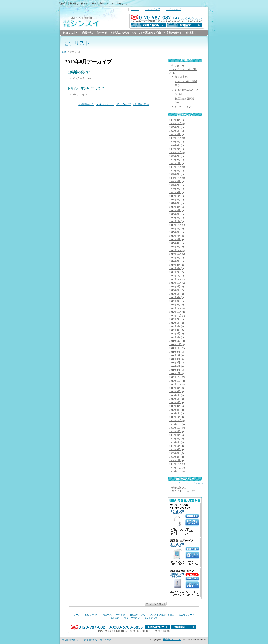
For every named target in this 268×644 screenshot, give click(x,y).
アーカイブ (124, 104)
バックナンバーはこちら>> (188, 484)
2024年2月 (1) (177, 149)
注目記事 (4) (181, 77)
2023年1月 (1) (177, 164)
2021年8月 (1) (177, 182)
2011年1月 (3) (176, 374)
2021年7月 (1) (177, 185)
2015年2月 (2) (177, 247)
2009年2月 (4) (177, 457)
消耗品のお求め (120, 33)
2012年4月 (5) (177, 330)
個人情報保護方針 (71, 640)
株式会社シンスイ (172, 640)
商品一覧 (87, 33)
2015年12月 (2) (177, 225)
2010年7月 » (141, 104)
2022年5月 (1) (177, 174)
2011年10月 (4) (177, 348)
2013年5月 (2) (177, 294)
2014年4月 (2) (177, 265)
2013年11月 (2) (177, 283)
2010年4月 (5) (177, 406)
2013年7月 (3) (177, 287)
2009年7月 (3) (177, 439)
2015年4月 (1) (177, 243)
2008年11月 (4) (177, 468)
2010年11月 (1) (177, 381)
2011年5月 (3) (176, 359)
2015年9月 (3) (177, 229)
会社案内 (191, 33)
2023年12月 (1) (177, 153)
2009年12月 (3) (177, 421)
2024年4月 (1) (177, 145)
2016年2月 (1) (177, 218)
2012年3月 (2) (177, 334)
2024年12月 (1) (177, 138)
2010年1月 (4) (177, 417)
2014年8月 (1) (177, 258)
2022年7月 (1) (177, 171)
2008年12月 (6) (177, 464)
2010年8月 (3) (177, 392)
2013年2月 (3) (177, 305)
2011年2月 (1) (176, 370)
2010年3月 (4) (177, 410)
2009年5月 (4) (177, 446)
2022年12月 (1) (177, 167)
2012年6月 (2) (177, 323)
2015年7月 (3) (177, 236)
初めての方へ (71, 33)
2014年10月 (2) (177, 254)
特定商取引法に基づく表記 (98, 640)
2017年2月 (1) (177, 207)
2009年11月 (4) (177, 424)
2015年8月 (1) (177, 232)
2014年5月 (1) (177, 261)
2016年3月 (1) (177, 214)
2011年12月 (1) (177, 341)
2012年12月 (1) (177, 308)
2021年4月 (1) (177, 189)
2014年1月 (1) (177, 276)
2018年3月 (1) (177, 200)
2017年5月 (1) (177, 203)
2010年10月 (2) (177, 384)
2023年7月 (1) (177, 156)
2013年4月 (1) (177, 297)
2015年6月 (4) (177, 240)
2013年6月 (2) (177, 290)
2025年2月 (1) (177, 135)
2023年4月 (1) (177, 160)
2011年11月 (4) (177, 345)
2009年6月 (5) (177, 442)
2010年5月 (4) (177, 403)
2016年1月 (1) (177, 222)
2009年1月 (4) (177, 461)
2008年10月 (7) (177, 471)
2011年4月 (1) (176, 363)
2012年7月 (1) (177, 319)
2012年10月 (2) (177, 316)
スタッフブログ (132, 618)
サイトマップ (173, 9)
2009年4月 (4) (177, 450)
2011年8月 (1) (176, 352)
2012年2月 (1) (177, 337)
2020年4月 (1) (177, 193)
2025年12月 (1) (177, 124)
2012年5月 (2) (177, 326)
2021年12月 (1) (177, 178)
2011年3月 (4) (176, 366)
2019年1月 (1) (177, 196)
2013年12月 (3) (177, 279)
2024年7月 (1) (177, 142)
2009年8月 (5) (177, 435)
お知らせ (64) (177, 66)
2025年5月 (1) (177, 131)
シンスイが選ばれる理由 (146, 33)
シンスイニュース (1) (181, 107)
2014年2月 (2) (177, 272)
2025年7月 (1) (177, 127)
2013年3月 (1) (177, 301)
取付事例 (102, 33)
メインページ (105, 104)
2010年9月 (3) (177, 388)
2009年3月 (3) (177, 453)
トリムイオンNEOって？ (86, 88)
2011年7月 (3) (176, 355)
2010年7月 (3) (177, 395)
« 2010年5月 (86, 104)
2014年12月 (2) (177, 250)
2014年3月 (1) (177, 269)
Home (65, 52)
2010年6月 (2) (177, 399)
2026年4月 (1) (177, 120)
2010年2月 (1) (177, 413)
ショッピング (152, 9)
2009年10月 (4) (177, 428)
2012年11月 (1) (177, 312)
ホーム (135, 9)
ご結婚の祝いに (79, 72)
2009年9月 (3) (177, 432)
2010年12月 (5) (177, 377)
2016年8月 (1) (177, 211)
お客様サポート (173, 33)
